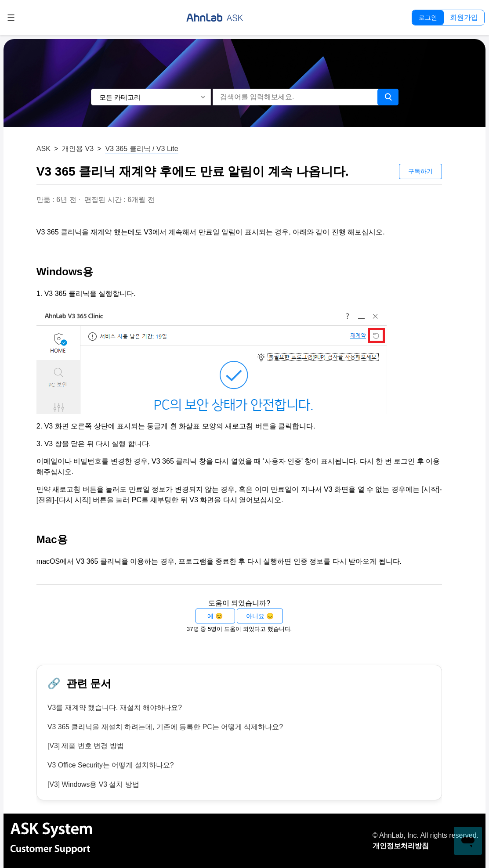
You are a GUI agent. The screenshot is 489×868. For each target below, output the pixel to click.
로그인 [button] (428, 18)
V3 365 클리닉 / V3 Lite (141, 149)
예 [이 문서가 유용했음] (210, 616)
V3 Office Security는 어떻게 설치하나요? (111, 765)
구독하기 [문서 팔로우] (420, 171)
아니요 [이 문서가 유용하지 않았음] (255, 616)
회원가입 (464, 17)
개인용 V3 (78, 149)
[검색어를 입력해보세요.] (297, 97)
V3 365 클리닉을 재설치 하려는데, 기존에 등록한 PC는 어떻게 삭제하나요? (166, 727)
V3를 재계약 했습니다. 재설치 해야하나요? (115, 708)
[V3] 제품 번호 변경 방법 (86, 746)
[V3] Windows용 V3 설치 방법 (94, 785)
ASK (43, 149)
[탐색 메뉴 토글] (11, 18)
